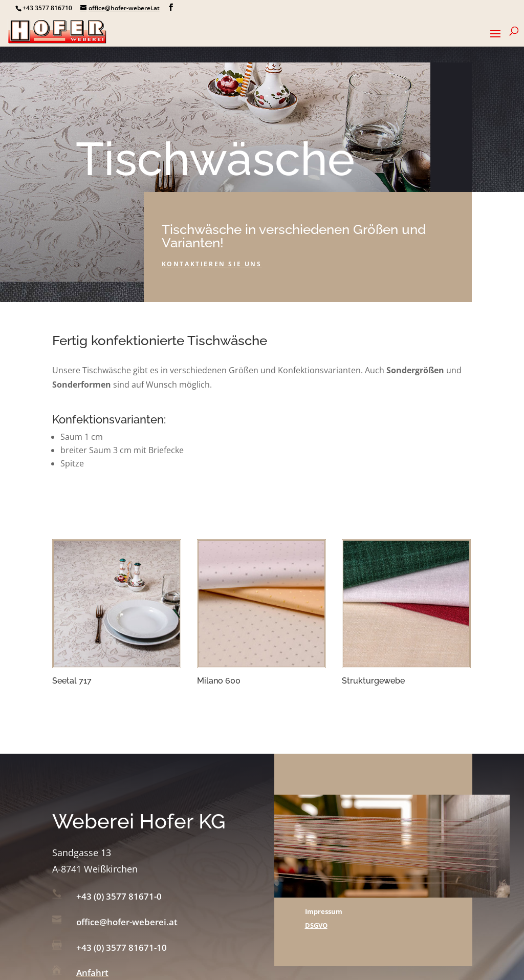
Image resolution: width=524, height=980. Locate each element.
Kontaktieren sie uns (212, 264)
